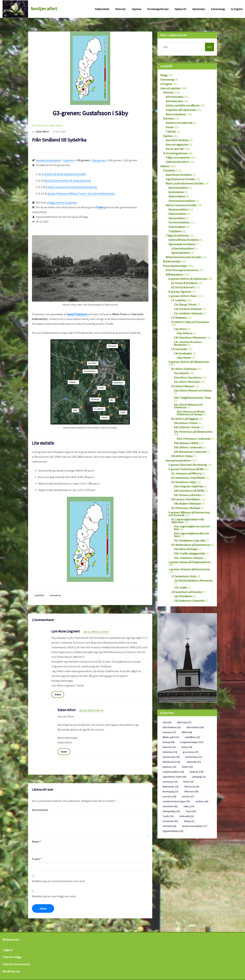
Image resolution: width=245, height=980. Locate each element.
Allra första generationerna (182, 270)
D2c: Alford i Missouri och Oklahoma (188, 406)
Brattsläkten (176, 192)
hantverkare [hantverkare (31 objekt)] (194, 757)
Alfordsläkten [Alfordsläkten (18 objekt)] (172, 727)
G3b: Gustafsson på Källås (189, 491)
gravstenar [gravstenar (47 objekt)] (191, 752)
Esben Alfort (40, 132)
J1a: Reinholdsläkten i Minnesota (193, 581)
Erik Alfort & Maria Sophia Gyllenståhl (64, 174)
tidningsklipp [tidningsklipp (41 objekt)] (171, 811)
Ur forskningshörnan (175, 153)
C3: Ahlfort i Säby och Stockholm (190, 322)
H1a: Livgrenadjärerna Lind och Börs (192, 528)
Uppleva (136, 9)
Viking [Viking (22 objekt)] (189, 821)
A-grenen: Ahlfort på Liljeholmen (188, 279)
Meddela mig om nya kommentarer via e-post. (59, 881)
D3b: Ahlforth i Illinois (187, 427)
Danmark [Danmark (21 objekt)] (169, 747)
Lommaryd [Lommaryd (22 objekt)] (170, 782)
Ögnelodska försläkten (182, 244)
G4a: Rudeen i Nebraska (187, 504)
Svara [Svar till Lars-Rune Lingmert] (58, 694)
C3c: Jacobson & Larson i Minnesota (188, 343)
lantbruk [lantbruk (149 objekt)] (197, 772)
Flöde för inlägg (12, 957)
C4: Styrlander (179, 349)
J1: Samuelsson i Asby (184, 576)
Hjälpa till (180, 9)
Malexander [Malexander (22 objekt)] (171, 787)
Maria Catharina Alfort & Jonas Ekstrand (67, 181)
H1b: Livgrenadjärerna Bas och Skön (191, 535)
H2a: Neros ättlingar (186, 549)
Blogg (164, 75)
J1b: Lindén (180, 587)
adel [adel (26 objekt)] (167, 722)
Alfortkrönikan (174, 97)
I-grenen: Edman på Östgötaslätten (189, 562)
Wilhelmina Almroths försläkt (183, 257)
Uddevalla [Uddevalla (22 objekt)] (186, 816)
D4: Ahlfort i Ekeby (182, 456)
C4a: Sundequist (183, 353)
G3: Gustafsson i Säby (43, 125)
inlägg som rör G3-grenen (62, 202)
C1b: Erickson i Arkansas (188, 309)
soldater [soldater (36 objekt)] (202, 801)
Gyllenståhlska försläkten (184, 240)
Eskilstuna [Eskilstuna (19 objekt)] (170, 752)
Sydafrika (39, 595)
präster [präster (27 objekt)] (188, 796)
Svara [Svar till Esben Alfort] (64, 752)
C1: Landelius (179, 300)
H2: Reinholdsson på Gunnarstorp (191, 545)
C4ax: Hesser (184, 358)
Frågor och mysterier (178, 158)
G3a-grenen (99, 160)
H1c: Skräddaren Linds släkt (190, 540)
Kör (210, 47)
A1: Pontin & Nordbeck (184, 283)
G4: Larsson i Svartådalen (186, 499)
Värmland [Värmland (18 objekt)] (169, 826)
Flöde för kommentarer (16, 964)
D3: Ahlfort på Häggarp (185, 419)
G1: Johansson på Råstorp (186, 473)
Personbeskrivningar (175, 266)
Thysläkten (175, 231)
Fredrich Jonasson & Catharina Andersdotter (71, 187)
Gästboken (199, 9)
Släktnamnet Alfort (177, 162)
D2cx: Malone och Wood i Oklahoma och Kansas (191, 413)
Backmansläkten (178, 188)
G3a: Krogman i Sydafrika (188, 486)
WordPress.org (11, 971)
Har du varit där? (175, 149)
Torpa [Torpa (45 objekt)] (191, 811)
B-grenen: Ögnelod (179, 292)
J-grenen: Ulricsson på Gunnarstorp (189, 569)
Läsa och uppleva (170, 88)
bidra (100, 207)
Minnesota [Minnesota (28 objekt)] (192, 787)
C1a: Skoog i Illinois (185, 304)
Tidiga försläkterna (177, 236)
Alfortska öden (174, 101)
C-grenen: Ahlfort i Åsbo (182, 296)
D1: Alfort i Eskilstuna (184, 369)
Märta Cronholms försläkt (181, 205)
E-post (37, 859)
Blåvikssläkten (174, 275)
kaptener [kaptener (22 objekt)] (169, 767)
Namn (36, 842)
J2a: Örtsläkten (183, 596)
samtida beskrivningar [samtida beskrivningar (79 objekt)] (176, 801)
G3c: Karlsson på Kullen (187, 495)
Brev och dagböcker (177, 145)
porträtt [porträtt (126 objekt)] (169, 796)
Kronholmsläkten (179, 222)
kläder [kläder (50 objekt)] (187, 767)
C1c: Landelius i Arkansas (188, 313)
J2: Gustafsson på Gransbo (187, 592)
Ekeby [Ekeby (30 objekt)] (187, 747)
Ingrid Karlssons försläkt (180, 179)
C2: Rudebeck (179, 318)
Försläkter (169, 170)
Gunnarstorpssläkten (48, 160)
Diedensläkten (177, 196)
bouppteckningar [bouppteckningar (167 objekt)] (192, 742)
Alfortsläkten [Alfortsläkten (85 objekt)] (195, 727)
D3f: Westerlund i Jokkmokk (190, 452)
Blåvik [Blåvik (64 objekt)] (187, 732)
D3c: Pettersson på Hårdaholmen (193, 432)
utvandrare (55, 595)
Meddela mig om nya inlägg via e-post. (54, 896)
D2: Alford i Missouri (183, 386)
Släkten (165, 166)
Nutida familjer (172, 261)
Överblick (169, 119)
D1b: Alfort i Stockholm (188, 378)
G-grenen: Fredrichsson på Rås (186, 469)
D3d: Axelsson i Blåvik (186, 443)
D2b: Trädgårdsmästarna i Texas (192, 398)
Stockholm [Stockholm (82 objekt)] (170, 806)
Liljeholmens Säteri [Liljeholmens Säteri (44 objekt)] (174, 777)
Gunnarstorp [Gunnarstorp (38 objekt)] (171, 757)
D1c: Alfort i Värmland (187, 382)
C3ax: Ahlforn (184, 333)
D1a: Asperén (181, 373)
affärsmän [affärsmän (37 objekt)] (184, 722)
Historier (120, 9)
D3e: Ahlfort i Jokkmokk (188, 447)
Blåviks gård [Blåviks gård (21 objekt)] (171, 737)
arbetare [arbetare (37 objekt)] (169, 732)
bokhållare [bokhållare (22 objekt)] (193, 737)
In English (237, 9)
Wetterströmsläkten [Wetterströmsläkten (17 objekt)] (195, 826)
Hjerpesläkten (177, 218)
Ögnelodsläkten (181, 253)
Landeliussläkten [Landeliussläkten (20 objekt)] (173, 772)
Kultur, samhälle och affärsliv (183, 105)
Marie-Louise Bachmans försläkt (185, 183)
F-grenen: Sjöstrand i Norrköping (188, 465)
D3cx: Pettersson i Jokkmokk (193, 439)
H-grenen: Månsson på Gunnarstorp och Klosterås (189, 514)
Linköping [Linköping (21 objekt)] (199, 777)
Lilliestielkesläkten (182, 248)
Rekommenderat (176, 114)
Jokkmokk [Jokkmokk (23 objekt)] (194, 762)
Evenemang (218, 9)
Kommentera (40, 810)
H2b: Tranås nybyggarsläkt (189, 553)
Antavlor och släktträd (179, 123)
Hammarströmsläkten (182, 201)
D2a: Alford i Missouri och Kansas (193, 390)
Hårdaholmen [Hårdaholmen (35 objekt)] (171, 762)
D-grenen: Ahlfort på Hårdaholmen (189, 362)
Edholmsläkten (177, 214)
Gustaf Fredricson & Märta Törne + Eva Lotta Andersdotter (81, 193)
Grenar (59, 125)
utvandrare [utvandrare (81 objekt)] (170, 821)
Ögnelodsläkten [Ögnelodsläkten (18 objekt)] (173, 831)
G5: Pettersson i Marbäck (186, 508)
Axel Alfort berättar (177, 140)
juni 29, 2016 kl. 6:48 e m (92, 710)
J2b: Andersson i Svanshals (189, 601)
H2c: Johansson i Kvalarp (188, 558)
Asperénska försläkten (179, 175)
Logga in (8, 950)
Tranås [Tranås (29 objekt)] (168, 816)
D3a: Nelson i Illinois (186, 423)
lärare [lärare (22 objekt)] (189, 782)
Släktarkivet (102, 9)
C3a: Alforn (180, 329)
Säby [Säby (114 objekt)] (189, 806)
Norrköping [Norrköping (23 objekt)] (170, 791)
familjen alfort (44, 9)
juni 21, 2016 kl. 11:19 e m (96, 632)
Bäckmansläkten (178, 209)
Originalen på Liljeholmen (181, 110)
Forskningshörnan (158, 9)
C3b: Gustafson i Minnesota (190, 338)
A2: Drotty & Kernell (183, 287)
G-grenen (69, 160)
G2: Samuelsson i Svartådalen (188, 478)
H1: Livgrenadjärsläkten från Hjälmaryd (188, 521)
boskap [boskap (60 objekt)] (169, 742)
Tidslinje (171, 131)
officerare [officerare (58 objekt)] (191, 791)
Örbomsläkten (177, 227)
